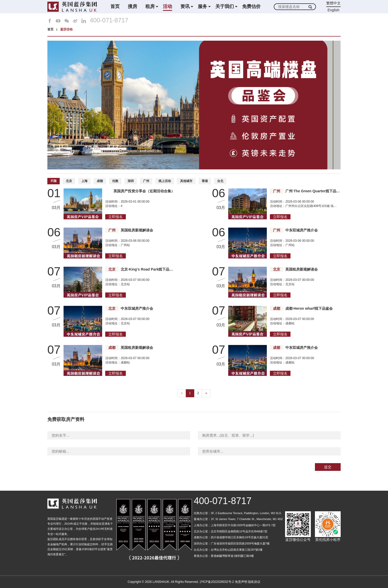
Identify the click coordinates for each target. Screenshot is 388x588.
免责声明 (241, 582)
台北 (220, 181)
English (333, 10)
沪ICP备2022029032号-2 (217, 582)
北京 (69, 181)
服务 (202, 6)
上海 (84, 181)
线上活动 (165, 181)
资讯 (185, 6)
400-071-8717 (109, 20)
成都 (100, 181)
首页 (115, 6)
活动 (167, 6)
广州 (146, 181)
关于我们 (225, 6)
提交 (328, 467)
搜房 (133, 6)
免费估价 (251, 6)
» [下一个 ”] (206, 393)
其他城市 (186, 181)
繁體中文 (333, 3)
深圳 (131, 181)
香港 (205, 181)
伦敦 (115, 181)
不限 (54, 181)
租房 (150, 6)
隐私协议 (254, 582)
